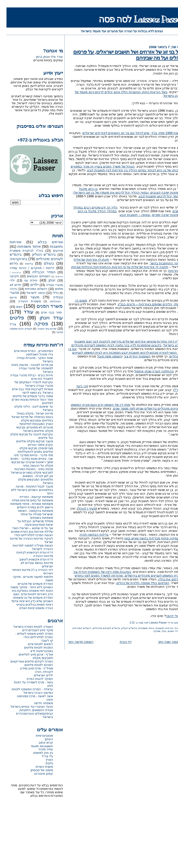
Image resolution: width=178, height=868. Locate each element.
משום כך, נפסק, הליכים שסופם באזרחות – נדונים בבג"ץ (121, 302)
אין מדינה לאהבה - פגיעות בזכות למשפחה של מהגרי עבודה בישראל (26, 368)
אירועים (52, 251)
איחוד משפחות (140, 628)
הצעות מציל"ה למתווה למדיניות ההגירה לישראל (26, 547)
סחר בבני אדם (45, 312)
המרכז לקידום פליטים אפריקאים (25, 661)
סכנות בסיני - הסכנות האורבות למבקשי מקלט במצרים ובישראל (26, 471)
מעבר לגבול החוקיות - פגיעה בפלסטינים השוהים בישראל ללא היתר (26, 490)
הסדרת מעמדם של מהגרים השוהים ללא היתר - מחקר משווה (25, 585)
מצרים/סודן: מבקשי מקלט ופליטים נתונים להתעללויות (29, 450)
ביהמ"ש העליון (123, 628)
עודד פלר (50, 57)
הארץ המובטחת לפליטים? (30, 424)
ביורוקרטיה (12, 259)
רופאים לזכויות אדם (34, 644)
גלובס (43, 763)
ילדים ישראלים (37, 675)
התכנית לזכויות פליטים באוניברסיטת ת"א (32, 649)
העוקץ (42, 739)
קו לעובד (40, 641)
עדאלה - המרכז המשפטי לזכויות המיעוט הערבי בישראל (26, 691)
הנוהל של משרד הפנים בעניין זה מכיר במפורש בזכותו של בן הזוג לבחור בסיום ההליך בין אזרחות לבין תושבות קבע (119, 168)
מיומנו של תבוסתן (35, 770)
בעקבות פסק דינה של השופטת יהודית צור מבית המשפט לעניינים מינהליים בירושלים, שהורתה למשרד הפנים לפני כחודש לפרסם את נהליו (121, 575)
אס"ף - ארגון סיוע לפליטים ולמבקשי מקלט (29, 656)
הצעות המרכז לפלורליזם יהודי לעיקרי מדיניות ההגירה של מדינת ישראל (25, 538)
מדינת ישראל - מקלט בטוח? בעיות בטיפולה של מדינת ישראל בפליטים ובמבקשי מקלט (26, 417)
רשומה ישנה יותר (163, 642)
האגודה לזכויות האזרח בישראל (27, 627)
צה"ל (6, 324)
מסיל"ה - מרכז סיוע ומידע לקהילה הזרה (30, 670)
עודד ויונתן (45, 318)
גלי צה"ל (41, 756)
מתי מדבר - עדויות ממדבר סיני (27, 455)
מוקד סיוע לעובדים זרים (31, 630)
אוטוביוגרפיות (38, 736)
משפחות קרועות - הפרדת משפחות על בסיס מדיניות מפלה (26, 499)
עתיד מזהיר (39, 749)
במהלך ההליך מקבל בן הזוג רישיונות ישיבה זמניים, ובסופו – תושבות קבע (123, 213)
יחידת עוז (24, 280)
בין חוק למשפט (37, 753)
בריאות (23, 264)
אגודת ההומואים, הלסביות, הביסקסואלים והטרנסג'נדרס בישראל (28, 713)
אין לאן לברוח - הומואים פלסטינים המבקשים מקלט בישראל (29, 479)
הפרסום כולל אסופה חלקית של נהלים (136, 583)
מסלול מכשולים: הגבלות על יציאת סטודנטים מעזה (29, 523)
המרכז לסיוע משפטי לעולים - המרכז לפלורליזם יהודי (28, 635)
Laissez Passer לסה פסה (135, 19)
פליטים (10, 318)
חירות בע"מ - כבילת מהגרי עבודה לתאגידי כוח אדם (25, 377)
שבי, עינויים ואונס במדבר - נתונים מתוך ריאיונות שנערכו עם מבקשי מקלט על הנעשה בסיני (25, 462)
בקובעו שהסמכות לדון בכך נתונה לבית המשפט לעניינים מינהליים (110, 345)
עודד (157, 631)
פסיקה (150, 631)
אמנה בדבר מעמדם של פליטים (26, 396)
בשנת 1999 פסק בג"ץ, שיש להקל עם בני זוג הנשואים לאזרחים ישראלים (125, 133)
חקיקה (8, 276)
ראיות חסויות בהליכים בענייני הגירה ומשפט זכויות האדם (28, 606)
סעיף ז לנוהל (81, 508)
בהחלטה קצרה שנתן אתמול (148, 371)
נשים (13, 307)
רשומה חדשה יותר (74, 642)
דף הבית (119, 642)
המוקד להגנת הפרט (33, 679)
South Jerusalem (36, 746)
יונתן (45, 280)
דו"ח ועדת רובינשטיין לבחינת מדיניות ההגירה (28, 554)
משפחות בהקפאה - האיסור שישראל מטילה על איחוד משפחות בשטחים (29, 514)
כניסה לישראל (29, 293)
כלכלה (7, 289)
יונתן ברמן (36, 57)
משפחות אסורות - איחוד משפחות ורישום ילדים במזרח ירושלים (25, 505)
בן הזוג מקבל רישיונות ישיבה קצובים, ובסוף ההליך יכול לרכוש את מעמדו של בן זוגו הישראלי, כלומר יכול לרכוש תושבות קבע (120, 192)
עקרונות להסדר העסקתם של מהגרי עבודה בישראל (27, 384)
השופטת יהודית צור (131, 356)
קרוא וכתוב (39, 743)
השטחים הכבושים (32, 276)
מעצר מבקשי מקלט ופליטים (28, 441)
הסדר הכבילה (37, 272)
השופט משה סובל (103, 356)
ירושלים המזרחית (76, 628)
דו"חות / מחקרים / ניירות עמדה (26, 268)
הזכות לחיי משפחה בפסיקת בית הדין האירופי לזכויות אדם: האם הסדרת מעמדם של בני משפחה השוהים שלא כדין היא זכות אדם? (26, 596)
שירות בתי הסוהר (40, 329)
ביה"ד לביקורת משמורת (20, 251)
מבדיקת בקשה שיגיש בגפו (136, 538)
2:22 (126, 623)
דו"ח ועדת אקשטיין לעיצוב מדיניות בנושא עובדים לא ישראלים (30, 563)
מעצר (28, 297)
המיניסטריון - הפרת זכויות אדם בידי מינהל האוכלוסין (27, 353)
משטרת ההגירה (23, 301)
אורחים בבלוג (44, 242)
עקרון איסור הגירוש (34, 445)
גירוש (7, 263)
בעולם (42, 263)
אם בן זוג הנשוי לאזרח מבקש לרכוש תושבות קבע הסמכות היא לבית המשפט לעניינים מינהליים (118, 353)
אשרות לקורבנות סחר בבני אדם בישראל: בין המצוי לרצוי (26, 391)
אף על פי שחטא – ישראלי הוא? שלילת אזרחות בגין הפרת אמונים (26, 530)
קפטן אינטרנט (37, 774)
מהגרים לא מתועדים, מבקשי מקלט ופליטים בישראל (28, 429)
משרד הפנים (168, 631)
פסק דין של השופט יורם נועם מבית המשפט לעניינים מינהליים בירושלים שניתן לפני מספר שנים (119, 407)
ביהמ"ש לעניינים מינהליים (100, 628)
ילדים (28, 285)
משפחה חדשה (37, 703)
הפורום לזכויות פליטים (32, 665)
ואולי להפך (167, 616)
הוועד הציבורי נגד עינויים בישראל (25, 707)
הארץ (43, 760)
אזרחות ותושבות (158, 628)
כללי (49, 293)
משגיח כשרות (38, 767)
